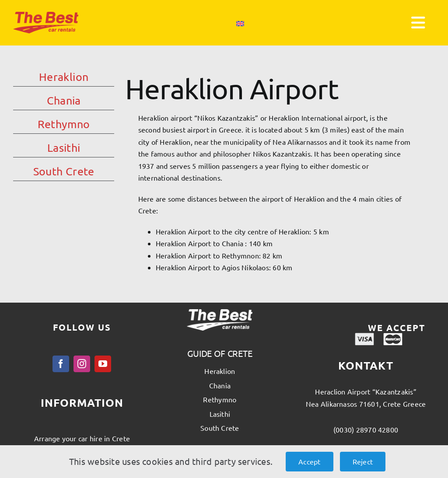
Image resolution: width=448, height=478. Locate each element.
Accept (309, 461)
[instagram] (82, 364)
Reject (363, 461)
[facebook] (61, 364)
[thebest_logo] (46, 15)
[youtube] (103, 364)
